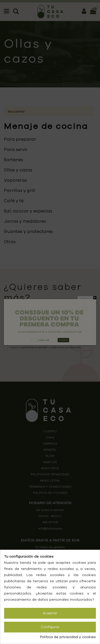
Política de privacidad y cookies (68, 637)
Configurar (50, 627)
